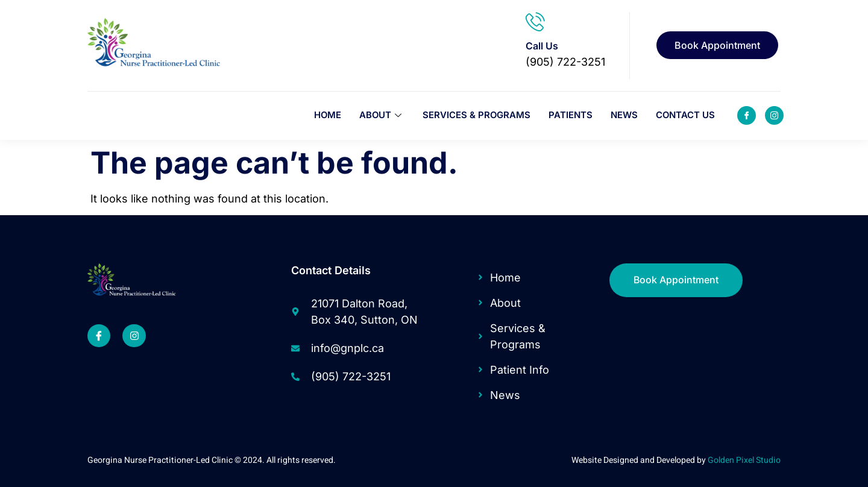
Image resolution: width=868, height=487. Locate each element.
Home (325, 115)
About (380, 115)
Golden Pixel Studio (744, 460)
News (624, 115)
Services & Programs (476, 115)
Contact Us (685, 115)
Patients (570, 115)
